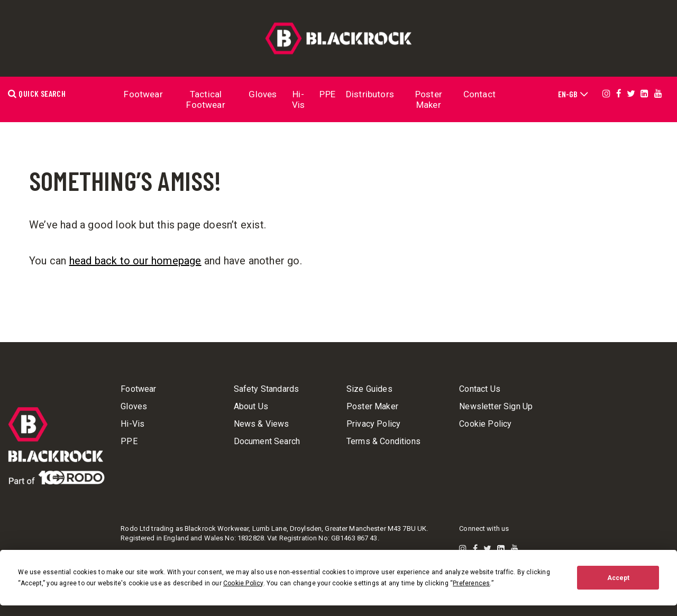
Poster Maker (429, 99)
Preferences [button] (471, 583)
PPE (327, 94)
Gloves (263, 94)
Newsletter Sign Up (496, 407)
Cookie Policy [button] (243, 583)
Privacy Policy (373, 424)
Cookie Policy (485, 424)
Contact (479, 94)
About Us (251, 407)
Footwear (143, 94)
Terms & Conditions (383, 442)
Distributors (370, 94)
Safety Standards (267, 389)
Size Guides (369, 389)
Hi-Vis (299, 99)
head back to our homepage (135, 261)
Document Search (267, 442)
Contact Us (480, 389)
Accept (618, 578)
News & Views (262, 424)
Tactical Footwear (205, 99)
